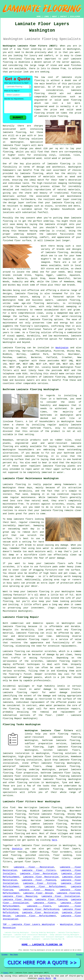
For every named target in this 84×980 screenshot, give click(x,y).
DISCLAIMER (75, 17)
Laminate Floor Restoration (34, 867)
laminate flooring (59, 164)
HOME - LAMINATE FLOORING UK (42, 945)
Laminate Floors (45, 903)
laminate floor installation (20, 776)
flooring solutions (64, 753)
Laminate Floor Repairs (37, 890)
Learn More (44, 978)
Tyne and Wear (71, 783)
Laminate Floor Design (38, 893)
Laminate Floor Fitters (39, 870)
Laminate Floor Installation (61, 896)
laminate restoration (16, 753)
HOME (39, 17)
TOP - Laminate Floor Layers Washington (29, 924)
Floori (6, 973)
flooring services (28, 783)
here (54, 840)
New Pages (14, 955)
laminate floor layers (16, 145)
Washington (62, 348)
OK (55, 978)
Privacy (79, 955)
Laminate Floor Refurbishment (45, 887)
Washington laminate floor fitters (49, 731)
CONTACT (64, 17)
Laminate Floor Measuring (20, 896)
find (12, 808)
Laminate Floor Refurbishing (41, 909)
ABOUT (54, 17)
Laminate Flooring (68, 893)
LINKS (46, 17)
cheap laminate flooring (63, 766)
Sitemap (5, 955)
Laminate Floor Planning (39, 880)
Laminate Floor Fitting (40, 883)
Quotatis (17, 849)
